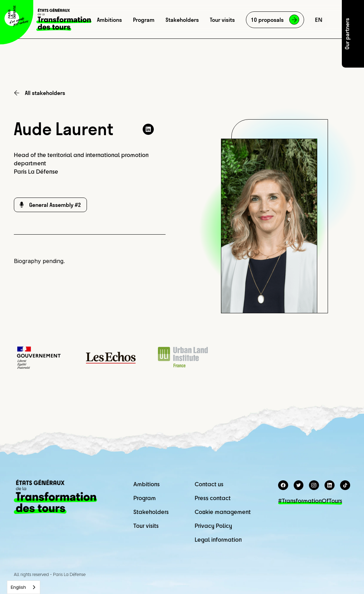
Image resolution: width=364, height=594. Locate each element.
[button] (319, 20)
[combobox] (24, 587)
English (18, 587)
